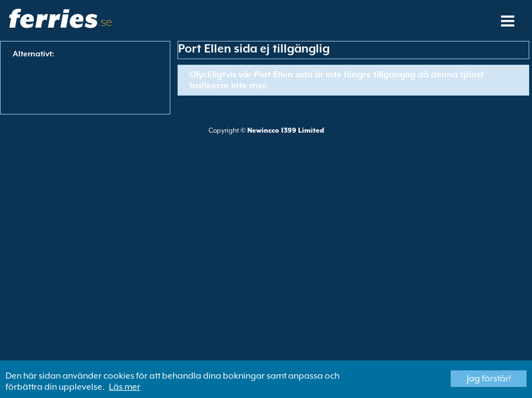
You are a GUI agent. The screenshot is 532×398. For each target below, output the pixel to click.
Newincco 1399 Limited (286, 130)
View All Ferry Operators (57, 78)
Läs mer (125, 387)
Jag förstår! (489, 379)
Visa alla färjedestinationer (62, 101)
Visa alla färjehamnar (53, 90)
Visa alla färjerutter (48, 66)
